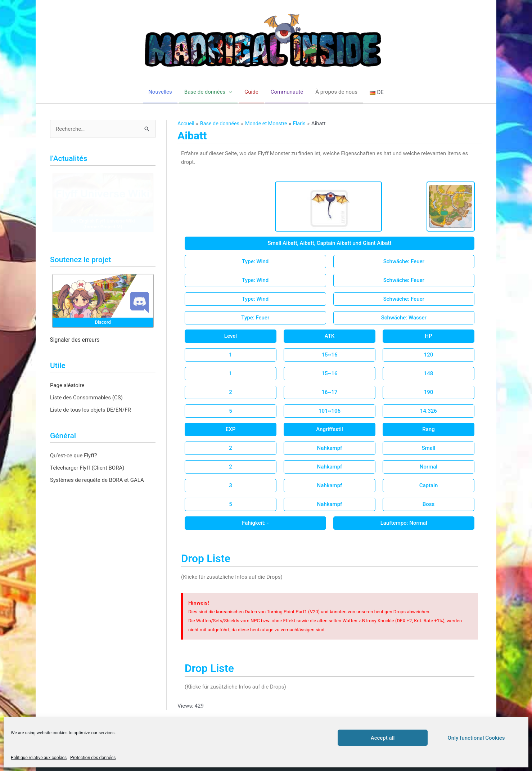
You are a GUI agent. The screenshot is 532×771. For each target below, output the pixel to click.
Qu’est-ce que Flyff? (74, 456)
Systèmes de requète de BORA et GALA (97, 480)
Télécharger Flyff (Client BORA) (87, 468)
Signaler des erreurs (75, 340)
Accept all (383, 738)
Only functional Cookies (476, 738)
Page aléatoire (67, 385)
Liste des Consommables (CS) (86, 398)
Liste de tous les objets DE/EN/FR (91, 410)
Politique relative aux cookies (39, 758)
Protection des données (93, 758)
